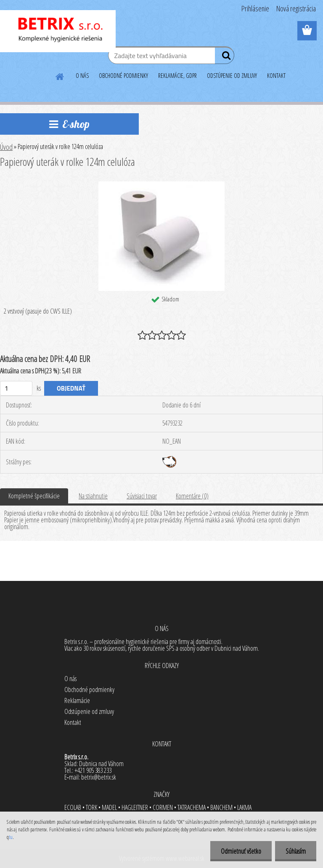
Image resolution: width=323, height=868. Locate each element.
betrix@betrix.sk (99, 777)
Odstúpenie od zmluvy (89, 711)
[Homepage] (60, 75)
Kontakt (73, 722)
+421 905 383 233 (93, 770)
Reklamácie (77, 700)
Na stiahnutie (93, 496)
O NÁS (82, 76)
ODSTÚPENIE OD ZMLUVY (232, 76)
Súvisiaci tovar (142, 496)
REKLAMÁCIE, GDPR (177, 76)
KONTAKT (276, 76)
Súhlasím (296, 851)
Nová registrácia (296, 8)
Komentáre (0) (192, 496)
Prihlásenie (255, 8)
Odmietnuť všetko (241, 851)
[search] (224, 57)
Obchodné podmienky (89, 690)
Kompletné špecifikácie (34, 496)
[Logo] (58, 31)
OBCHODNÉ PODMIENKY (123, 76)
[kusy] (16, 388)
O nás (70, 679)
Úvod (6, 147)
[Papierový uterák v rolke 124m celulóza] (161, 185)
